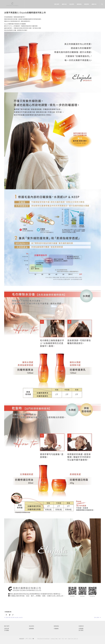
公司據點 (7, 630)
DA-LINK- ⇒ (97, 617)
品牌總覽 (31, 629)
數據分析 (94, 4)
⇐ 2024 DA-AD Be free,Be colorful (13, 617)
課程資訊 (86, 4)
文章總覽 (81, 629)
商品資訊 (71, 4)
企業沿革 (7, 629)
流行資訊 (81, 630)
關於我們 (56, 4)
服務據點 (79, 4)
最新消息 (64, 4)
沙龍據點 (56, 629)
